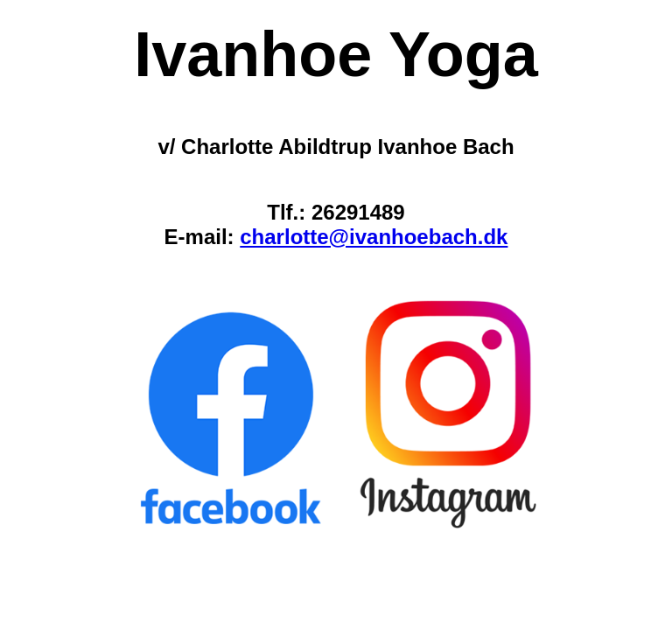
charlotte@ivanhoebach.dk (374, 237)
